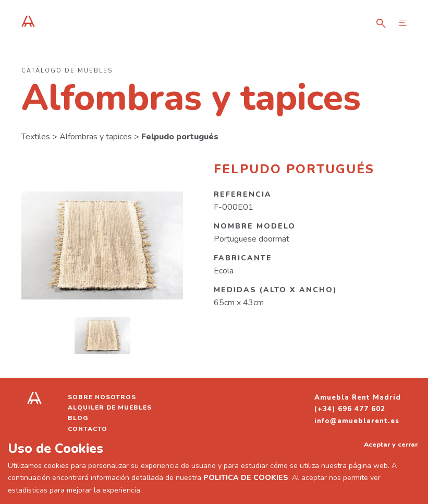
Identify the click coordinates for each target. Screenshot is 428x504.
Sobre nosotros (102, 397)
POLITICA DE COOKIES (246, 478)
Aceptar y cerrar (391, 444)
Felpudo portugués (180, 137)
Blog (78, 418)
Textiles (36, 137)
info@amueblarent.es (357, 421)
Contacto (88, 429)
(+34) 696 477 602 (350, 409)
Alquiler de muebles (110, 407)
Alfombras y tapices (96, 137)
